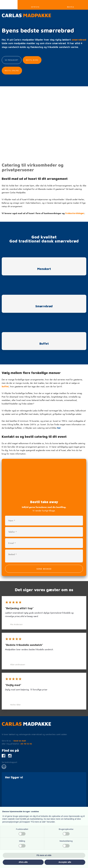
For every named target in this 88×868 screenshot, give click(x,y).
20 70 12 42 (26, 744)
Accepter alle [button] (65, 862)
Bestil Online (12, 71)
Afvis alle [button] (23, 862)
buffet (5, 386)
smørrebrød (79, 40)
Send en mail (20, 741)
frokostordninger (75, 213)
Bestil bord (32, 60)
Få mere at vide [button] (44, 855)
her (59, 428)
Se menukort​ (12, 60)
